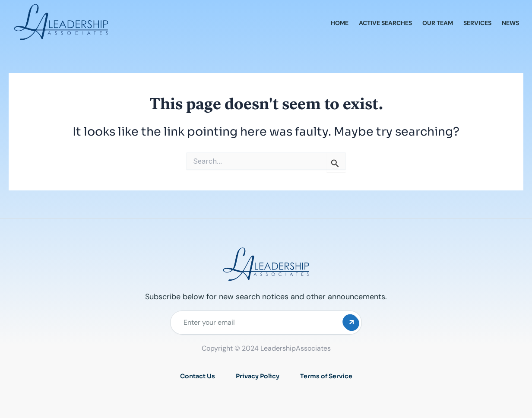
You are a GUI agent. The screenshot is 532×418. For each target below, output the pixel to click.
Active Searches (385, 23)
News (510, 23)
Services (477, 23)
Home (340, 23)
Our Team (438, 23)
